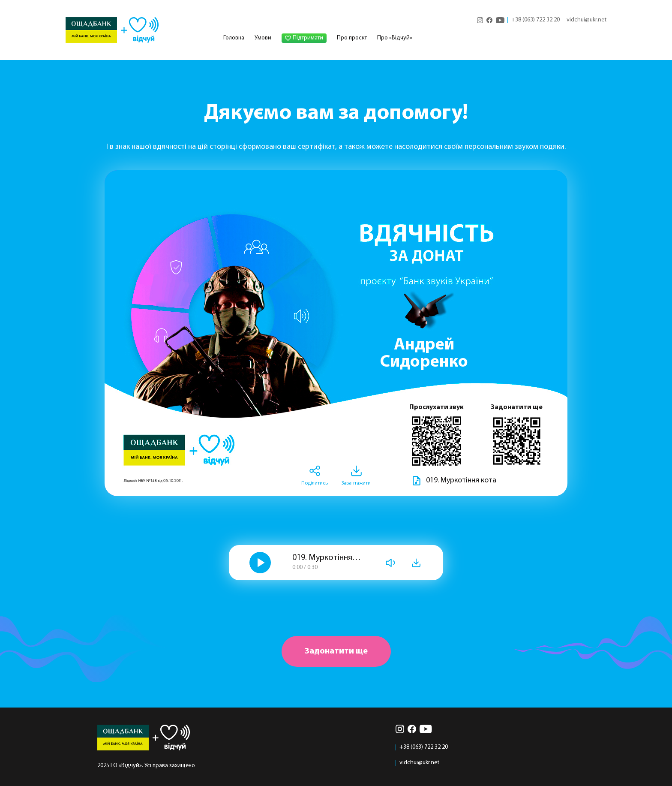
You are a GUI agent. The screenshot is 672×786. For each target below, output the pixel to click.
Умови (263, 38)
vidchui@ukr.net (586, 20)
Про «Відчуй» (395, 38)
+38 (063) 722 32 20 (535, 20)
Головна (234, 38)
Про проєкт (352, 38)
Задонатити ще (336, 651)
